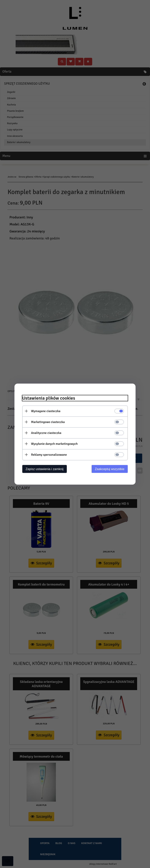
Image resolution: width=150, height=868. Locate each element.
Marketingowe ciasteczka (48, 422)
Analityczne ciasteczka (46, 433)
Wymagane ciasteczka (46, 411)
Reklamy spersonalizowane (49, 455)
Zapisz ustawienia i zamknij (45, 469)
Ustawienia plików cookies (49, 398)
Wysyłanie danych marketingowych (54, 444)
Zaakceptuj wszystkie (110, 469)
